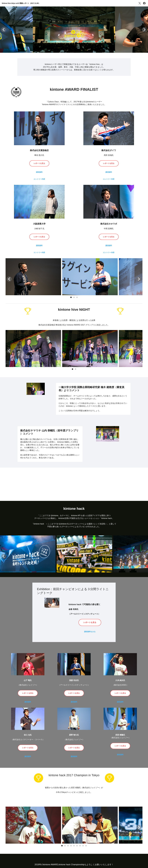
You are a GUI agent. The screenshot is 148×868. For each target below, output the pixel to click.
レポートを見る (39, 163)
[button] (4, 30)
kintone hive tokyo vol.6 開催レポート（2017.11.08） (21, 3)
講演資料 (39, 172)
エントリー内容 (39, 179)
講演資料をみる (90, 632)
